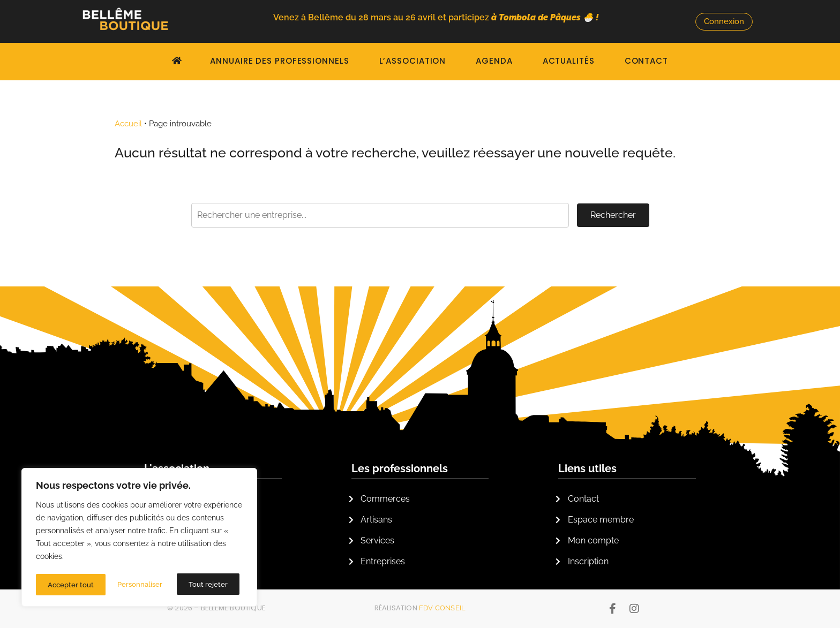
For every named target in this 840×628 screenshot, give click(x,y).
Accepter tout (208, 585)
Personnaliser (70, 585)
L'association (177, 468)
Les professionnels (400, 468)
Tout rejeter (139, 585)
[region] (139, 539)
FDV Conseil (442, 608)
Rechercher (613, 215)
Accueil (128, 124)
